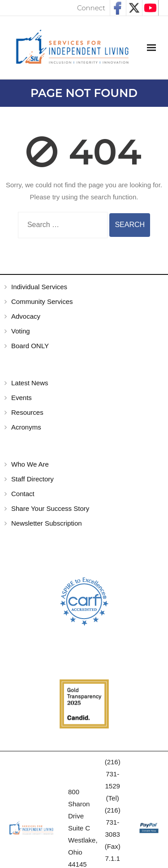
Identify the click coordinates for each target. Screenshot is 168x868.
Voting (21, 331)
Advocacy (26, 316)
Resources (27, 412)
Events (22, 398)
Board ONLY (30, 346)
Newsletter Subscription (47, 523)
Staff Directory (32, 479)
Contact (23, 494)
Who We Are (30, 464)
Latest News (30, 383)
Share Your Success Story (50, 508)
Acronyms (26, 427)
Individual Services (39, 287)
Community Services (42, 301)
